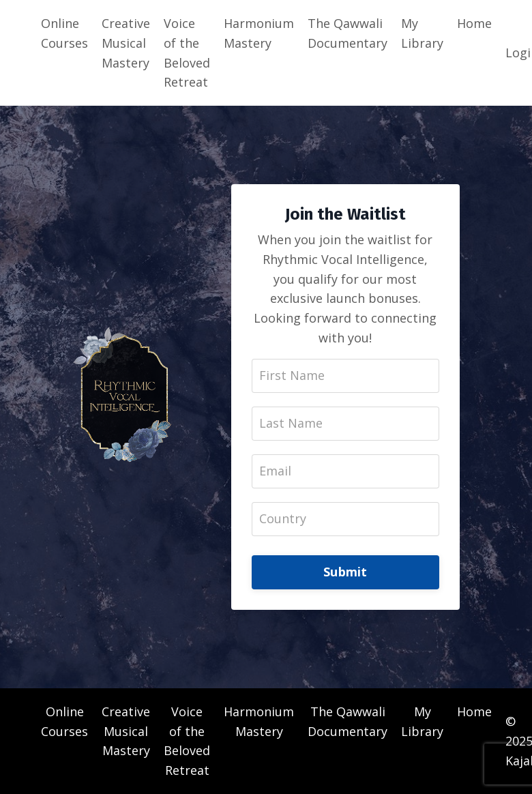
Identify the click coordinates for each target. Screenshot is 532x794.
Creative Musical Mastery (126, 43)
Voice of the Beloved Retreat (187, 53)
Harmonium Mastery (259, 33)
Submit (345, 572)
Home (474, 23)
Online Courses (64, 33)
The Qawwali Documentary (348, 33)
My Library (422, 33)
